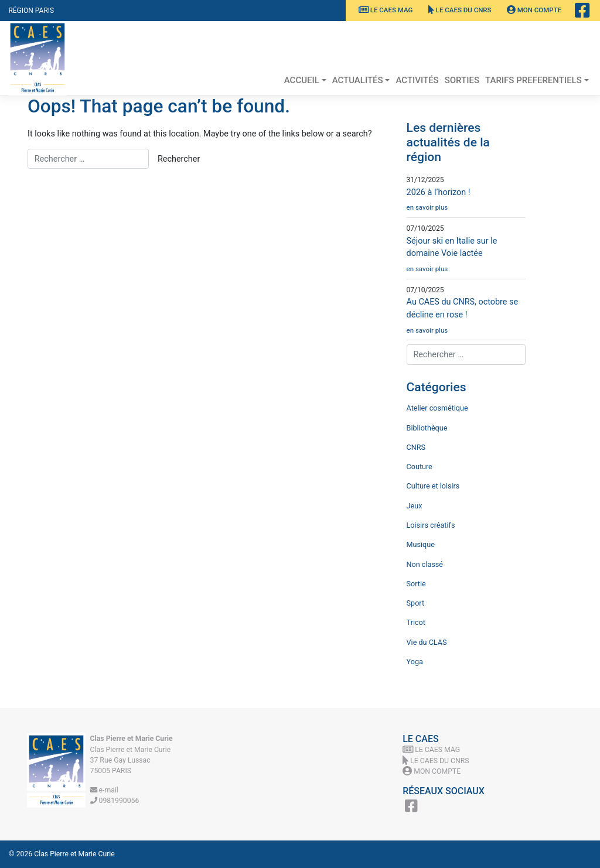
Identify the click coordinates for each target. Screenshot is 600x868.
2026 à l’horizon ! (466, 203)
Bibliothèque (427, 428)
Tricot (416, 622)
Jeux (415, 506)
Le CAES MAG (386, 10)
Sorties (462, 80)
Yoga (415, 662)
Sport (415, 603)
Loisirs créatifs (431, 525)
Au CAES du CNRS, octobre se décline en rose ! (466, 319)
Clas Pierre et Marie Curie (74, 854)
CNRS (416, 447)
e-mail (104, 790)
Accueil (302, 80)
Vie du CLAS (427, 642)
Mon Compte (534, 10)
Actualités (358, 80)
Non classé (425, 564)
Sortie (416, 584)
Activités (417, 80)
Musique (421, 544)
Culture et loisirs (433, 486)
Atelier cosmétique (437, 408)
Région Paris (31, 11)
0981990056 (115, 801)
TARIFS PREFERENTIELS (533, 80)
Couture (420, 467)
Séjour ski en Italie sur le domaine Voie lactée (466, 258)
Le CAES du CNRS (460, 10)
